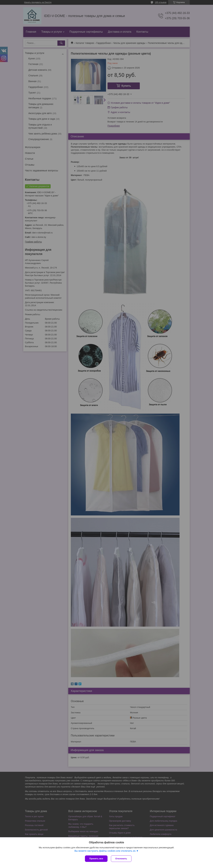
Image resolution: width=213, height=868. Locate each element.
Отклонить (121, 859)
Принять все (96, 859)
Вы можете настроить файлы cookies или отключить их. (105, 851)
